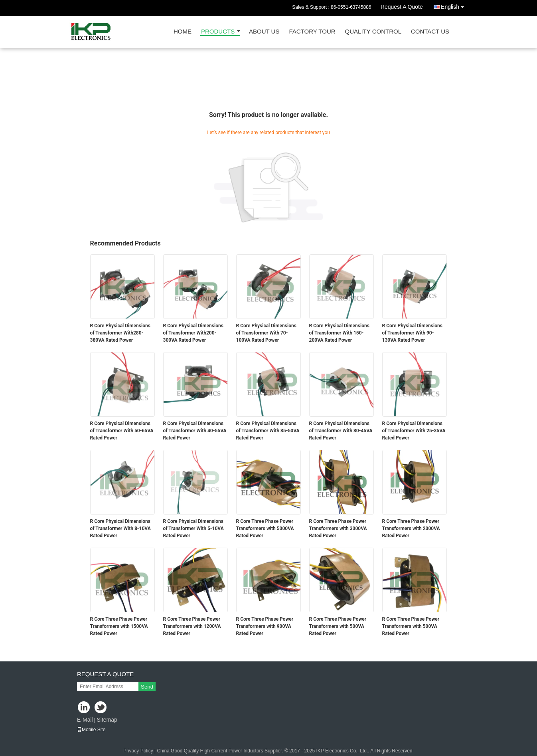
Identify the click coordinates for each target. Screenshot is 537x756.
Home (183, 32)
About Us (264, 32)
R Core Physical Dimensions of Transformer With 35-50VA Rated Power (268, 431)
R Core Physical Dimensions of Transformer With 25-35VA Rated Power (414, 431)
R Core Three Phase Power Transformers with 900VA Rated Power (265, 626)
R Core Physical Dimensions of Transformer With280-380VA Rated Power (120, 333)
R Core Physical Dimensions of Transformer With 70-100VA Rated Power (266, 333)
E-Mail (85, 720)
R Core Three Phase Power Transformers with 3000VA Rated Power (338, 528)
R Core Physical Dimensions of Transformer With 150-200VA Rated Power (339, 333)
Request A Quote (402, 7)
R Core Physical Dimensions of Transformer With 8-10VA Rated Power (120, 528)
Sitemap (107, 720)
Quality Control (373, 32)
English (454, 5)
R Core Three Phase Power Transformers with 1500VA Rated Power (119, 626)
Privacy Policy (138, 751)
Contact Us (430, 32)
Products (218, 32)
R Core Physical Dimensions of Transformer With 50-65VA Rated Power (122, 431)
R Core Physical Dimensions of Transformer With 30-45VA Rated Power (341, 431)
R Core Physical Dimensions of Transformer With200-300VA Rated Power (193, 333)
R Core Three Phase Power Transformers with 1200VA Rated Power (192, 626)
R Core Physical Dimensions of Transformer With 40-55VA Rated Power (195, 431)
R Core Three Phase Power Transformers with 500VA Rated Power (338, 626)
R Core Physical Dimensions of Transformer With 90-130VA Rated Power (412, 333)
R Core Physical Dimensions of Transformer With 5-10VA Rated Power (193, 528)
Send (147, 687)
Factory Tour (312, 32)
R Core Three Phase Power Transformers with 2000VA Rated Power (411, 528)
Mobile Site (91, 730)
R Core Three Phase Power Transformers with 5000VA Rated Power (265, 528)
